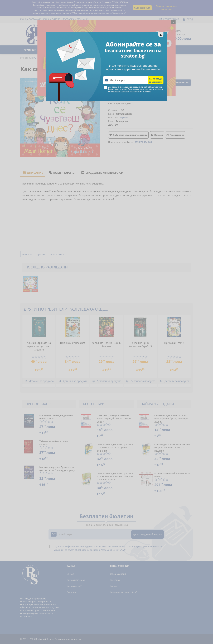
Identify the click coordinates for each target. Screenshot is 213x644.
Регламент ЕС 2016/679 (140, 91)
